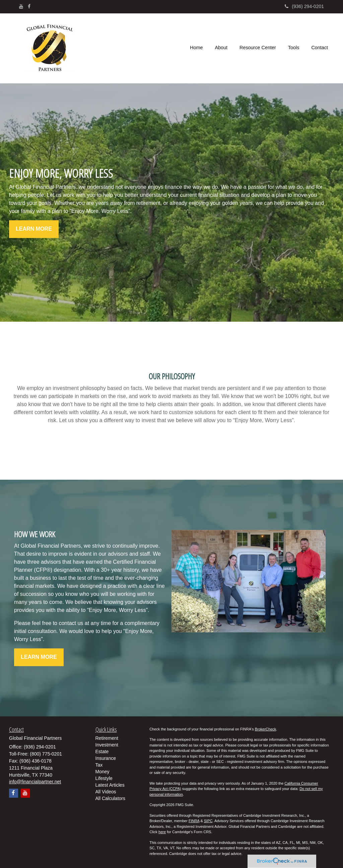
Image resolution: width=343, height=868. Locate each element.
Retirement (107, 738)
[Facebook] (29, 6)
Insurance (106, 758)
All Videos (106, 792)
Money (102, 772)
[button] (221, 48)
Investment (107, 745)
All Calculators (110, 798)
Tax (99, 765)
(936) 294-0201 (304, 6)
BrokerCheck (266, 729)
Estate (102, 752)
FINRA (194, 821)
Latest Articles (110, 785)
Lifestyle (104, 778)
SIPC (208, 821)
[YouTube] (21, 6)
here (162, 832)
